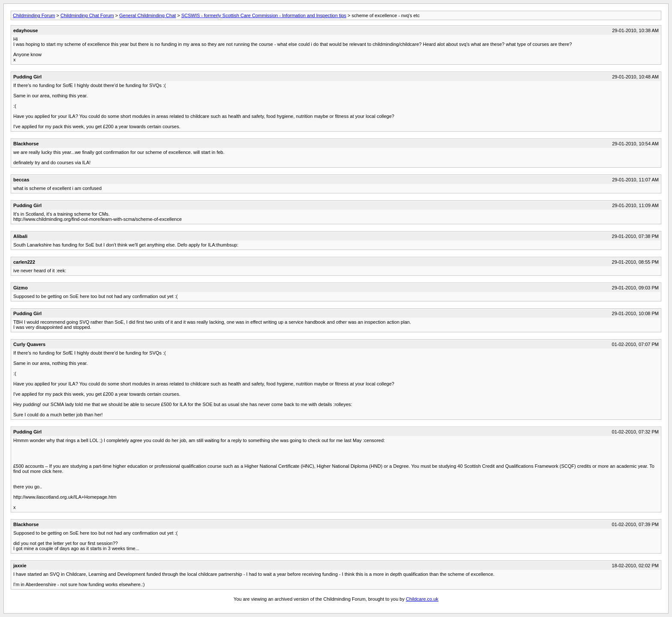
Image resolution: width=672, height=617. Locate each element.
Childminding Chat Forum (87, 15)
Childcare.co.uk (422, 599)
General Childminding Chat (147, 15)
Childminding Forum (34, 15)
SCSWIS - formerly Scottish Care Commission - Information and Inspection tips (264, 15)
